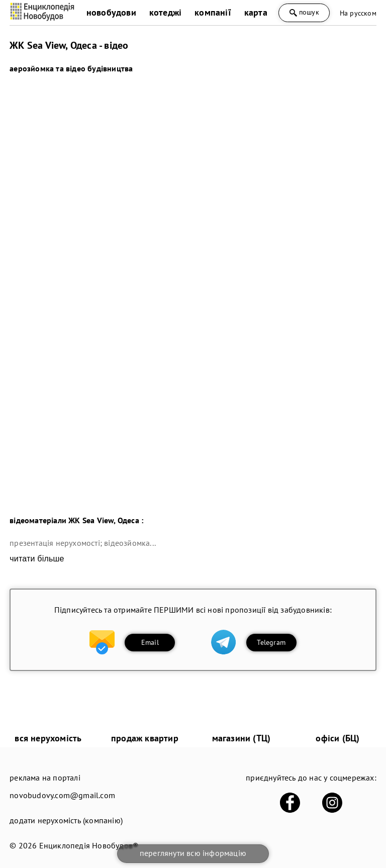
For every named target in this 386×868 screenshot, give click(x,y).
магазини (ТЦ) (242, 738)
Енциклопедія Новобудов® (89, 845)
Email (150, 642)
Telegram (271, 642)
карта (256, 12)
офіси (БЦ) (337, 738)
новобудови (111, 12)
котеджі (165, 12)
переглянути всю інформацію (193, 853)
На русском (358, 13)
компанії (213, 12)
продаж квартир (145, 738)
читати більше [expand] (37, 559)
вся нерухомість (48, 738)
